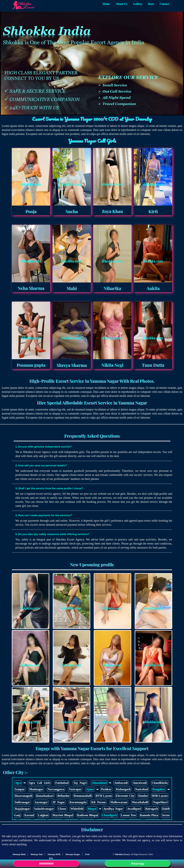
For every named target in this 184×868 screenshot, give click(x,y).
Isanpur (20, 789)
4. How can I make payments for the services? (44, 515)
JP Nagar (59, 802)
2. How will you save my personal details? (41, 466)
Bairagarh (152, 809)
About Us (122, 4)
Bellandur (64, 796)
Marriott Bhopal (63, 815)
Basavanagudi (24, 796)
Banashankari (45, 796)
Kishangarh (123, 789)
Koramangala (78, 802)
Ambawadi (121, 783)
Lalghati (43, 815)
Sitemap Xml (37, 854)
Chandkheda (160, 783)
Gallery (138, 4)
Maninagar (36, 789)
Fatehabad (62, 783)
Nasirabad (142, 789)
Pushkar (106, 789)
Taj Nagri (80, 783)
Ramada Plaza (149, 815)
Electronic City (125, 796)
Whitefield (77, 809)
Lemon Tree (129, 815)
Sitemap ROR (54, 854)
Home (106, 4)
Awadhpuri (134, 809)
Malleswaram (119, 802)
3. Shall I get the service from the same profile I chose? (49, 488)
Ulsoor (62, 809)
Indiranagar (22, 802)
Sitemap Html (19, 854)
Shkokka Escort (122, 854)
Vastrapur (75, 789)
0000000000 (46, 864)
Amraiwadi (140, 783)
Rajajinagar (22, 809)
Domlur (143, 796)
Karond (29, 815)
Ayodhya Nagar (113, 809)
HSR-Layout (160, 796)
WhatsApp (138, 864)
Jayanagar (41, 802)
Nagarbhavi (160, 802)
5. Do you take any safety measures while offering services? (52, 534)
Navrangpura (56, 789)
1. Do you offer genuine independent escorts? (44, 447)
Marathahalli (140, 802)
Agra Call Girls (39, 783)
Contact (164, 4)
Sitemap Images (73, 854)
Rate (151, 4)
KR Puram (98, 802)
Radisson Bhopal (87, 815)
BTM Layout (104, 796)
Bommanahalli (83, 796)
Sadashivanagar (44, 809)
